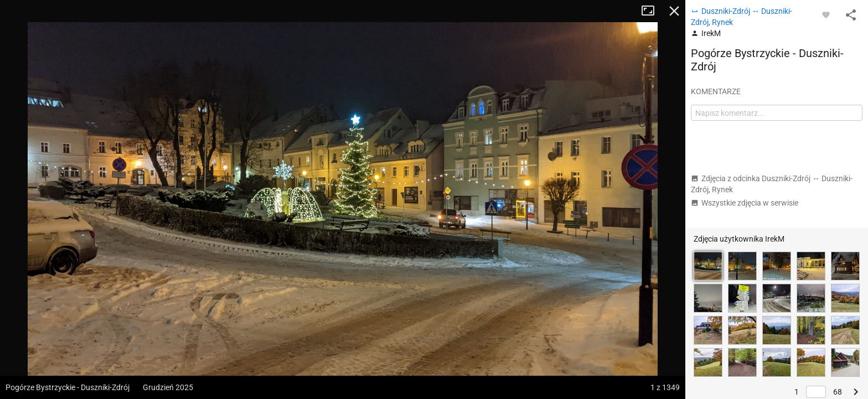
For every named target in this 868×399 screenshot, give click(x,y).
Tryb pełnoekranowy (652, 11)
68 (838, 392)
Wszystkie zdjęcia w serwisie (745, 203)
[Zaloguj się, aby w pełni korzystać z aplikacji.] (826, 14)
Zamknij (674, 11)
